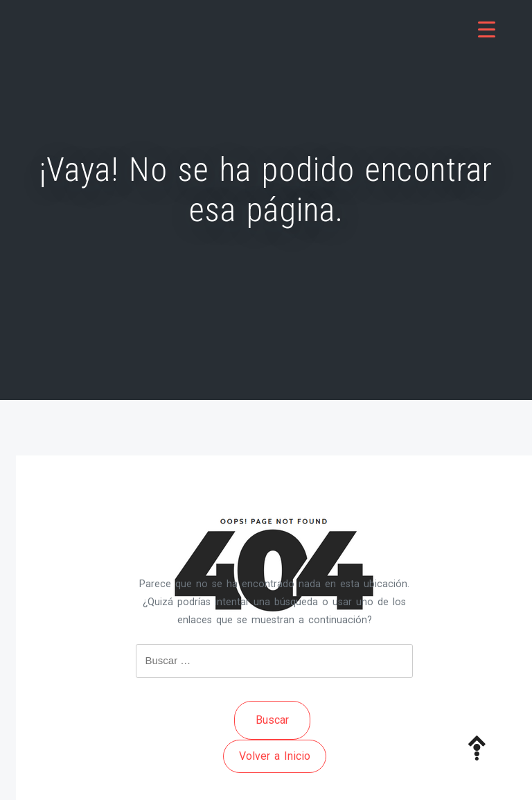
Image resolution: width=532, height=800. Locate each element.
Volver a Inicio (275, 756)
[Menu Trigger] (487, 29)
